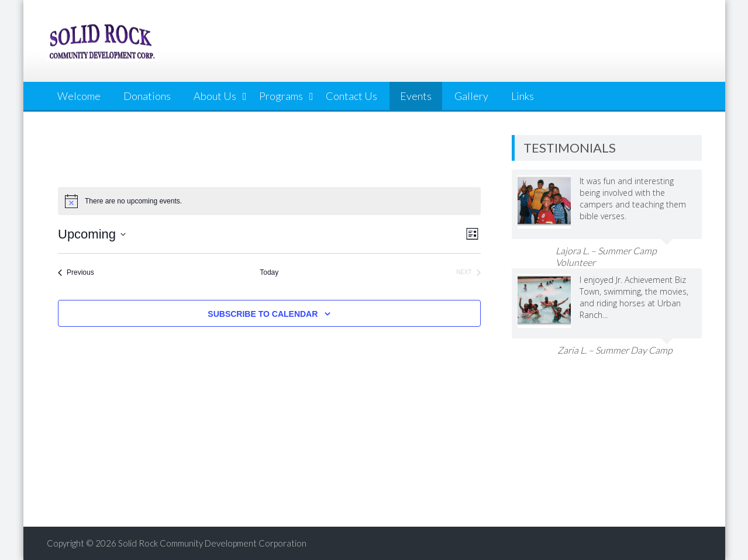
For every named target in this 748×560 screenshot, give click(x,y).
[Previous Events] (76, 273)
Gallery (471, 96)
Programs (281, 96)
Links (523, 96)
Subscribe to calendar (263, 314)
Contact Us (351, 96)
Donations (147, 96)
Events (416, 96)
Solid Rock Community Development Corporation (212, 543)
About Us (215, 96)
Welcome (79, 96)
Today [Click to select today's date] (269, 272)
